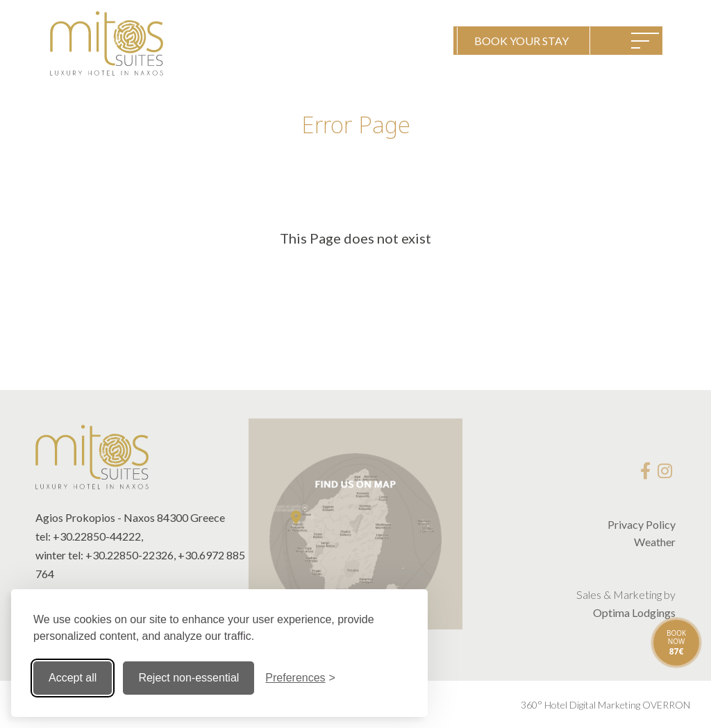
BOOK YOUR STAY (521, 41)
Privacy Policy (642, 524)
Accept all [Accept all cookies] (73, 678)
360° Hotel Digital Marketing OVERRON (605, 705)
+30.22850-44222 (97, 536)
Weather (655, 542)
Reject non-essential (189, 678)
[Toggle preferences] (300, 678)
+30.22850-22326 (129, 555)
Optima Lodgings (634, 612)
